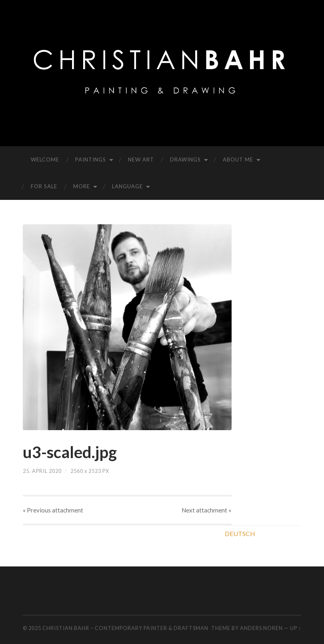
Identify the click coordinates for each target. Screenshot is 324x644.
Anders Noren (261, 628)
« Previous (53, 510)
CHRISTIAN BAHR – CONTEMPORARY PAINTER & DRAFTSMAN (125, 628)
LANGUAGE (127, 186)
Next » (207, 510)
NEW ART (141, 160)
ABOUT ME (238, 160)
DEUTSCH (240, 533)
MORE (82, 186)
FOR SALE (44, 186)
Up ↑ (296, 628)
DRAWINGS (185, 160)
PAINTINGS (91, 160)
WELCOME (45, 160)
